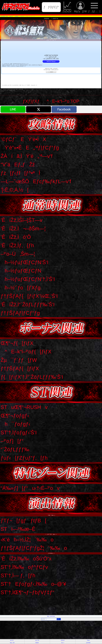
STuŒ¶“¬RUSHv (24, 407)
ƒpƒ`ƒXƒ (12, 640)
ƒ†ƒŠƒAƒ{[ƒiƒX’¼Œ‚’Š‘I (29, 296)
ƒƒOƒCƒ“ (51, 7)
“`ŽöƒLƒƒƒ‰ (15, 449)
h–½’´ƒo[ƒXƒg (21, 288)
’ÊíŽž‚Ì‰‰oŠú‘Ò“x (26, 559)
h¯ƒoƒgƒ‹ (15, 424)
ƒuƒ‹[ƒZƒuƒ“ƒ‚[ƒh (24, 458)
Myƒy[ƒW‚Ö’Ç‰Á (51, 616)
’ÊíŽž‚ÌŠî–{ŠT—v (22, 220)
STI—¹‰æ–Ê (18, 529)
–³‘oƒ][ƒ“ (12, 441)
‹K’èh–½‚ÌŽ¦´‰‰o (27, 540)
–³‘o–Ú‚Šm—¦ (18, 254)
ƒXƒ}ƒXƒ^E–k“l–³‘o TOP (51, 101)
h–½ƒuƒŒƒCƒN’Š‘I (24, 262)
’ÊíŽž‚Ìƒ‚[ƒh (17, 245)
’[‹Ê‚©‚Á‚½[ (15, 190)
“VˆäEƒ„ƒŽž (18, 165)
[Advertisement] (39, 606)
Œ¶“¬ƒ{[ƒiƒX (17, 343)
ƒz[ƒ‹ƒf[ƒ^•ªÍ (20, 173)
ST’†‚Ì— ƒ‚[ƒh (18, 575)
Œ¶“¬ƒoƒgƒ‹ (15, 416)
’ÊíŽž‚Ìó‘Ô (16, 237)
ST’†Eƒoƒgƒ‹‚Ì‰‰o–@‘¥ (33, 584)
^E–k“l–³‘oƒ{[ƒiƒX (26, 352)
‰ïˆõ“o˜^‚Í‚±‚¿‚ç (51, 61)
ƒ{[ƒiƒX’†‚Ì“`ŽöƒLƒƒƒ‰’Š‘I (32, 377)
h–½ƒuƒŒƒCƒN (21, 271)
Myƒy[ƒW (80, 7)
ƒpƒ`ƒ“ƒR (37, 640)
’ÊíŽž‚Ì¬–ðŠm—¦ (23, 229)
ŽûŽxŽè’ (68, 7)
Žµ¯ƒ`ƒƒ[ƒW (19, 360)
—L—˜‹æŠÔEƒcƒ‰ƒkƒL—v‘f (36, 181)
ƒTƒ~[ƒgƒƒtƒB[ (24, 521)
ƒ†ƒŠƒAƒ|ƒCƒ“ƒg (20, 313)
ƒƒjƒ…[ (94, 7)
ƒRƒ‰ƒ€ (63, 640)
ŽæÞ (63, 643)
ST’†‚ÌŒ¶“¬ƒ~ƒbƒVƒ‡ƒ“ (27, 592)
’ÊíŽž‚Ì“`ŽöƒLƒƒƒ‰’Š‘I (28, 304)
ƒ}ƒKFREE (88, 643)
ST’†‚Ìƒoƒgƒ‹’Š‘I (19, 432)
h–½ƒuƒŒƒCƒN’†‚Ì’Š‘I (28, 279)
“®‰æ (88, 640)
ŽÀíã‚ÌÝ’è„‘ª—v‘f (27, 156)
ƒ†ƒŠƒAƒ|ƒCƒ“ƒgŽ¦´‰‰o (34, 548)
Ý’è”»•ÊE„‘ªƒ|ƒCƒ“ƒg (30, 148)
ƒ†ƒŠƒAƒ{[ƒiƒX (20, 368)
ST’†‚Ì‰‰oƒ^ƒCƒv (24, 567)
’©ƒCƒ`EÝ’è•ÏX (23, 139)
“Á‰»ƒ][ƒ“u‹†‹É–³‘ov (30, 488)
